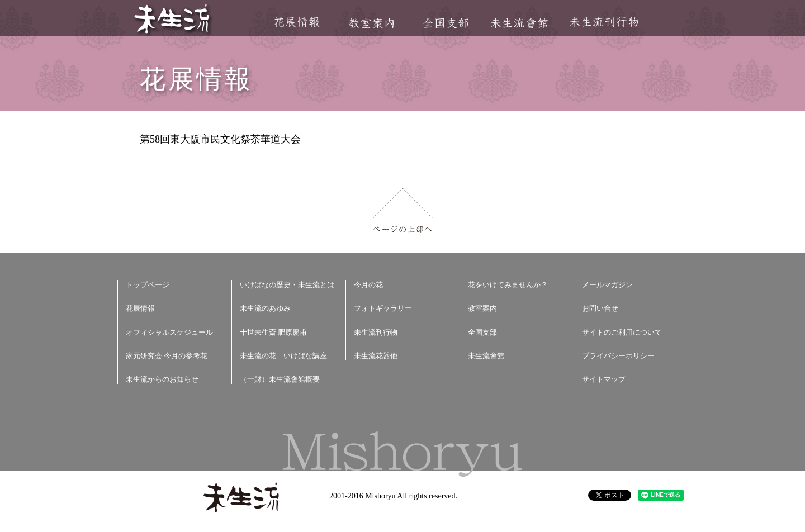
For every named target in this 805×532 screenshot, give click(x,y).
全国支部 (446, 23)
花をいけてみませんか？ (508, 285)
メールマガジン (607, 285)
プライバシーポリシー (618, 356)
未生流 (172, 20)
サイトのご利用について (622, 332)
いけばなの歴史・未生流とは (287, 285)
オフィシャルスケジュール (169, 332)
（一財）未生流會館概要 (280, 379)
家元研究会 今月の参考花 (167, 356)
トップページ (148, 285)
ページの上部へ (403, 210)
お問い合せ (600, 308)
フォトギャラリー (383, 308)
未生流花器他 (376, 356)
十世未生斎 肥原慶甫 (273, 332)
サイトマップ (604, 379)
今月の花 (368, 285)
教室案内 (371, 23)
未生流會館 (519, 23)
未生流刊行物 (604, 22)
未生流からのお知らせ (162, 379)
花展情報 (297, 22)
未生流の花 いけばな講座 (283, 356)
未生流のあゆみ (265, 308)
